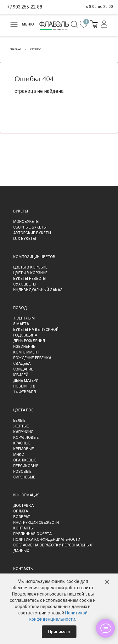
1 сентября (24, 318)
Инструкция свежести (36, 523)
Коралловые (26, 438)
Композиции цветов (34, 257)
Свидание (23, 369)
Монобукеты (26, 222)
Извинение (24, 347)
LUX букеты (25, 239)
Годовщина (25, 335)
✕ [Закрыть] (107, 582)
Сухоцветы (25, 284)
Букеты (21, 211)
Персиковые (26, 466)
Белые (19, 421)
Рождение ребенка (32, 358)
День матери (26, 381)
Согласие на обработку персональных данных (53, 548)
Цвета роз (23, 410)
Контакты (23, 528)
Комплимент (26, 352)
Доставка (23, 506)
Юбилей (21, 375)
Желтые (21, 426)
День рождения (29, 341)
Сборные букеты (30, 227)
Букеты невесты (30, 279)
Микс (19, 455)
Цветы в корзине (30, 273)
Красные (22, 443)
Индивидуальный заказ (38, 290)
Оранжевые (25, 460)
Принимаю (59, 632)
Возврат (22, 517)
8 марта (21, 324)
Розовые (22, 472)
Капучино (23, 432)
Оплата (21, 511)
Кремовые (24, 449)
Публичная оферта (32, 534)
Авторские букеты (32, 233)
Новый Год (24, 386)
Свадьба (22, 364)
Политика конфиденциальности (47, 539)
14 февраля (25, 392)
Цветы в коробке (30, 267)
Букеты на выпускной (36, 330)
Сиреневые (24, 477)
